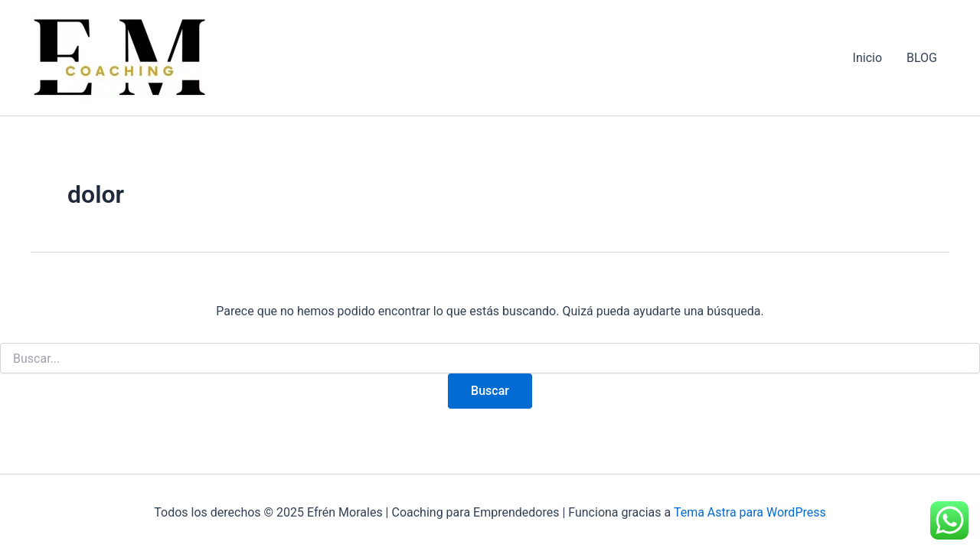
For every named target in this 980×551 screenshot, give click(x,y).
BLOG (922, 58)
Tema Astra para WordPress (750, 512)
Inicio (867, 58)
